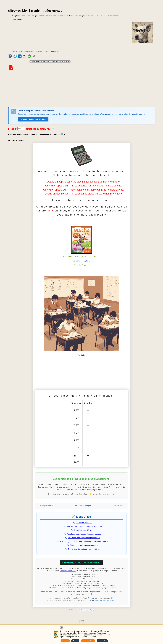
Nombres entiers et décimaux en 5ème (84, 549)
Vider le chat (102, 641)
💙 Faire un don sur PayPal (104, 600)
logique (91, 610)
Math (21, 52)
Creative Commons (68, 571)
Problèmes (28, 52)
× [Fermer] (61, 627)
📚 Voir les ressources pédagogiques (33, 119)
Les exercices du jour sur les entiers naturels (84, 526)
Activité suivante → (120, 506)
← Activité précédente (44, 506)
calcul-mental (82, 610)
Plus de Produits (82, 265)
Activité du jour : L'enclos (84, 530)
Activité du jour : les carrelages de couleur (84, 534)
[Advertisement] (81, 89)
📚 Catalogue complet (83, 506)
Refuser (75, 641)
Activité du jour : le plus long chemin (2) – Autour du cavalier (84, 541)
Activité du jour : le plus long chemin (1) (84, 538)
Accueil (15, 52)
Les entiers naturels (84, 523)
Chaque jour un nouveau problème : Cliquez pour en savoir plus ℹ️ (37, 134)
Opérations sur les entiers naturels (84, 545)
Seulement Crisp (88, 641)
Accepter (65, 641)
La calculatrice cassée (41, 52)
